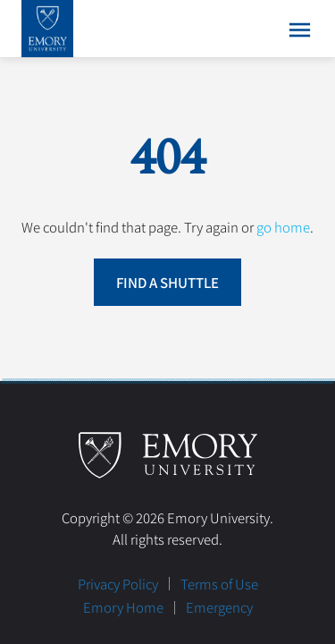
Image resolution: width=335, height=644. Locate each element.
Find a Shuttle (167, 282)
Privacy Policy (118, 584)
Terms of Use (219, 584)
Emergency (219, 607)
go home (283, 227)
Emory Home (123, 607)
